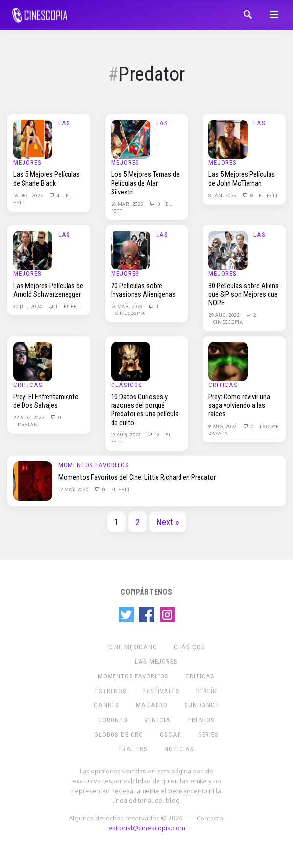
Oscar (171, 735)
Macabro (152, 705)
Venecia (158, 720)
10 (153, 434)
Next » (168, 522)
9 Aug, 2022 (223, 426)
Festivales (161, 691)
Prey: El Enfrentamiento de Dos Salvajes (46, 401)
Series (208, 735)
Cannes (107, 705)
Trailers (133, 749)
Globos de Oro (119, 735)
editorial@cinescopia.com (146, 828)
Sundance (202, 705)
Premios (201, 720)
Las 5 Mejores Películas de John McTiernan (242, 179)
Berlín (207, 691)
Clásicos (127, 385)
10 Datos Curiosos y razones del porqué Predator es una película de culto (145, 410)
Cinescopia (130, 313)
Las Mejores (156, 662)
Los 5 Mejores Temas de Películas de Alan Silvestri (145, 183)
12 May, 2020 (74, 489)
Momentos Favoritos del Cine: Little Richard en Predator (137, 477)
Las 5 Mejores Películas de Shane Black (46, 179)
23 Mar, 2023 (127, 306)
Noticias (179, 749)
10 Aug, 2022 (127, 434)
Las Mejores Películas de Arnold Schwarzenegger (48, 290)
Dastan (28, 424)
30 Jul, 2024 (28, 306)
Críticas (28, 385)
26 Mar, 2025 (128, 204)
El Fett (268, 195)
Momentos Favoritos (94, 465)
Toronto (113, 720)
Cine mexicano (133, 647)
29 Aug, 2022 (225, 315)
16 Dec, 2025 (29, 195)
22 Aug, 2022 (29, 417)
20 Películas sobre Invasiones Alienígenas (143, 290)
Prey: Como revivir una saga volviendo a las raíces (239, 405)
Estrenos (111, 691)
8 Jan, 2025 (223, 195)
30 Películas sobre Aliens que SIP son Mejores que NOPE (244, 294)
